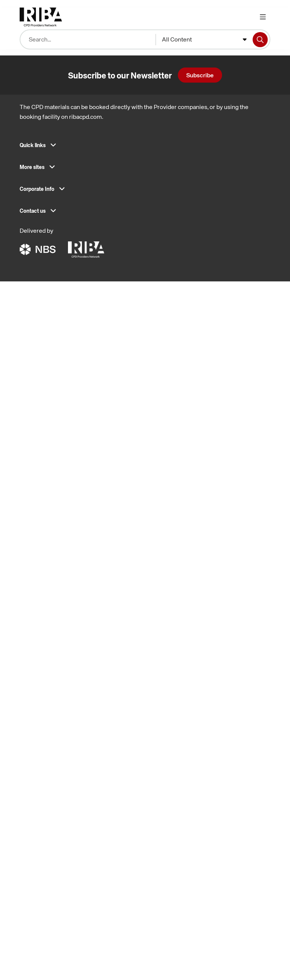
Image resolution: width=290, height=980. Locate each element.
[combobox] (204, 40)
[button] (145, 147)
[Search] (260, 40)
